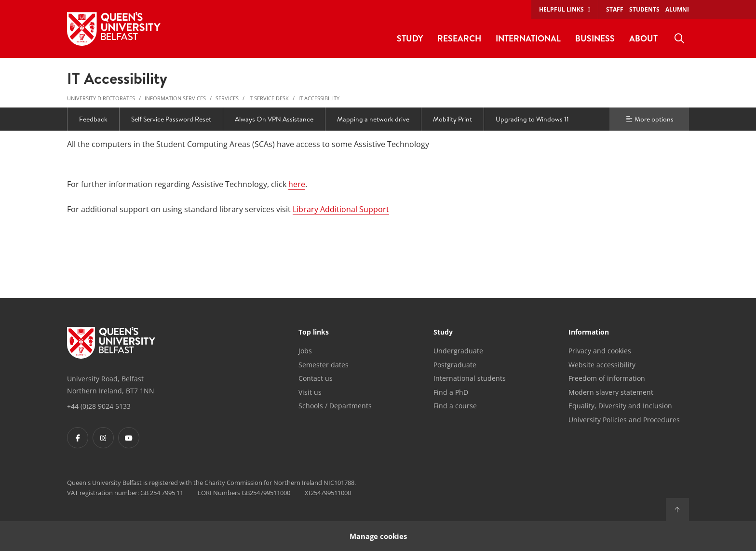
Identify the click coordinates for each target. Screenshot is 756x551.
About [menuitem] (643, 38)
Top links (314, 333)
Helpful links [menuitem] (561, 9)
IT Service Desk (269, 98)
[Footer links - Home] (111, 343)
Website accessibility (602, 365)
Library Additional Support (341, 209)
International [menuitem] (528, 38)
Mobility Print (452, 119)
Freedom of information (607, 378)
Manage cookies (378, 536)
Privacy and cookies (600, 351)
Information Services (175, 98)
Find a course (455, 406)
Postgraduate (455, 365)
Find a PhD (451, 392)
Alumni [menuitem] (677, 9)
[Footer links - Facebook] (78, 438)
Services (227, 98)
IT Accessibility (319, 98)
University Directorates (101, 98)
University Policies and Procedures (624, 420)
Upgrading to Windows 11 (532, 119)
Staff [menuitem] (615, 9)
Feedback (93, 119)
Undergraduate (458, 351)
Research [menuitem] (459, 38)
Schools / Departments (335, 406)
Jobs (305, 351)
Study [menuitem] (410, 38)
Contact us (316, 378)
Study (443, 333)
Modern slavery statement (611, 392)
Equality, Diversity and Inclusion (620, 406)
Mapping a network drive (373, 119)
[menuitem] (679, 39)
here (297, 184)
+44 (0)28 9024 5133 (99, 406)
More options (649, 119)
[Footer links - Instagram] (103, 438)
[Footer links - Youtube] (129, 438)
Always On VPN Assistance (274, 119)
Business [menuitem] (595, 38)
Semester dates (324, 365)
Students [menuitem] (644, 9)
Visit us (310, 392)
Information (589, 333)
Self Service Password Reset (171, 119)
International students (470, 378)
